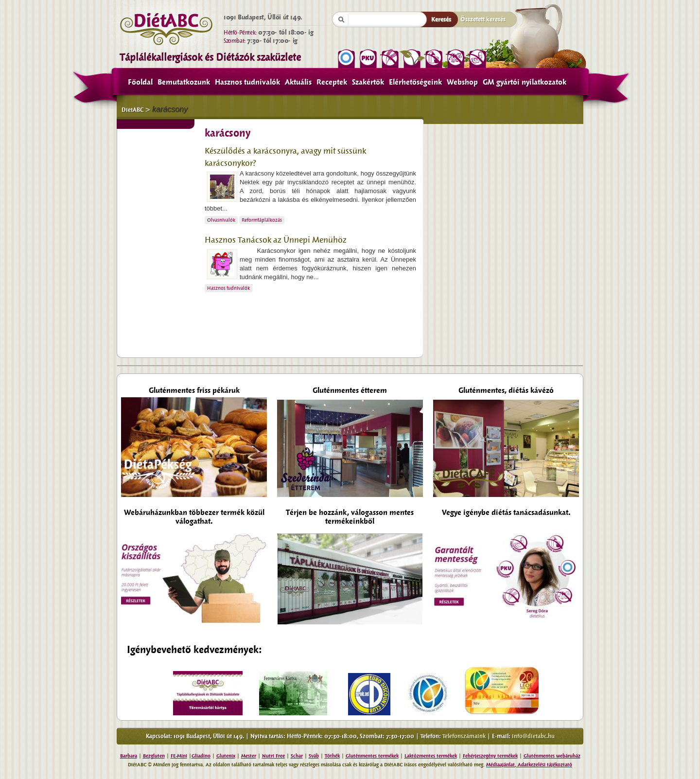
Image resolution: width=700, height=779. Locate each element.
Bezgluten (154, 756)
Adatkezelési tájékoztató (544, 765)
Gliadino (201, 756)
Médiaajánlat (500, 765)
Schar (297, 756)
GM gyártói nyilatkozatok (525, 82)
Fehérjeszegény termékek (490, 756)
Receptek (332, 82)
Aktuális (298, 82)
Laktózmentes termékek (431, 756)
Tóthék (332, 756)
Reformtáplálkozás (262, 220)
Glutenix (226, 756)
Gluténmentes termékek (372, 756)
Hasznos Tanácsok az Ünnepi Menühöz (276, 240)
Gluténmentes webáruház (552, 756)
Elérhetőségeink (415, 82)
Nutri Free (273, 756)
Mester (249, 756)
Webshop (462, 82)
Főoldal (140, 82)
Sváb (314, 756)
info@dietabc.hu (533, 736)
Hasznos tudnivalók (247, 82)
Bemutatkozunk (184, 82)
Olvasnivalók (221, 220)
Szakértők (368, 82)
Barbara (129, 756)
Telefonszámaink (464, 736)
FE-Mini (179, 756)
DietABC (132, 110)
